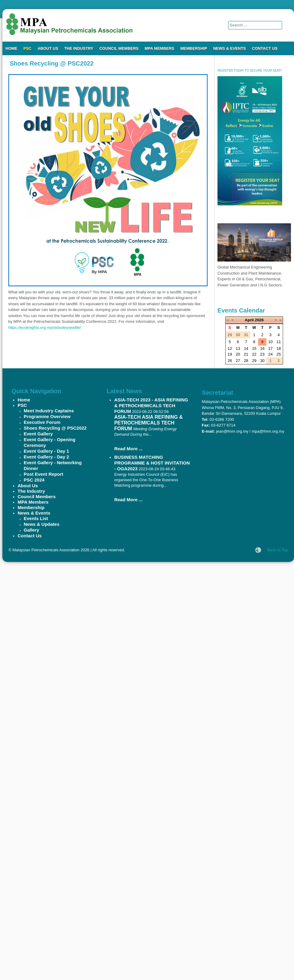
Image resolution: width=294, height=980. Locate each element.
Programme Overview (47, 416)
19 (230, 354)
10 (270, 342)
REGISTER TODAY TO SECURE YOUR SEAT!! (250, 71)
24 (270, 354)
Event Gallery (38, 434)
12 (230, 348)
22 (254, 354)
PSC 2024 (34, 480)
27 (238, 361)
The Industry (79, 48)
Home (11, 48)
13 (238, 348)
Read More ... (128, 449)
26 (230, 361)
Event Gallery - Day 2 (46, 457)
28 (246, 361)
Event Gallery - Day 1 (46, 451)
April (249, 320)
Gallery (31, 530)
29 (254, 361)
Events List (36, 518)
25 (279, 354)
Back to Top (278, 550)
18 (279, 348)
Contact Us (265, 48)
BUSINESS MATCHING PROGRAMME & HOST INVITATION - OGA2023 (152, 463)
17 (270, 348)
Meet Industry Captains (49, 411)
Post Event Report (43, 474)
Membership (194, 48)
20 (238, 354)
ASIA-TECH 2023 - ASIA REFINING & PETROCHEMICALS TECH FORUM (151, 406)
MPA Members (159, 48)
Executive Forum (42, 422)
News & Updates (42, 524)
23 (262, 354)
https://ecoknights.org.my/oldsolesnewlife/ (45, 328)
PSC (27, 48)
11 (279, 342)
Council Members (119, 48)
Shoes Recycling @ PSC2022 (55, 428)
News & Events (230, 48)
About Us (48, 48)
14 (246, 348)
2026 (259, 320)
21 (246, 354)
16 (262, 348)
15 (254, 348)
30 (262, 361)
